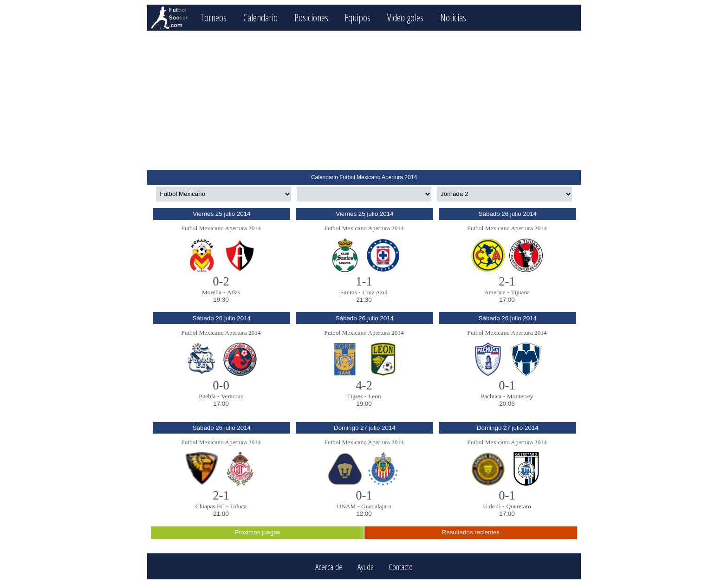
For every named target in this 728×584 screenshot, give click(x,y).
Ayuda (366, 567)
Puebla (207, 396)
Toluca (238, 506)
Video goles (405, 17)
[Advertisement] (364, 100)
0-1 (507, 385)
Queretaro (519, 506)
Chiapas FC (210, 506)
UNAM (347, 506)
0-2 (221, 281)
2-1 (507, 281)
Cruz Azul (375, 292)
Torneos (213, 17)
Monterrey (520, 396)
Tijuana (520, 292)
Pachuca (491, 396)
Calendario (260, 17)
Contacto (401, 567)
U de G (492, 506)
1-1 (364, 281)
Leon (374, 396)
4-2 (364, 385)
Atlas (234, 292)
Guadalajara (376, 506)
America (495, 292)
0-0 (221, 385)
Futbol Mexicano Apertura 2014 (221, 228)
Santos (349, 292)
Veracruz (232, 396)
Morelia (212, 292)
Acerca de (329, 567)
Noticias (453, 17)
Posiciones (311, 17)
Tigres (355, 396)
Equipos (357, 17)
